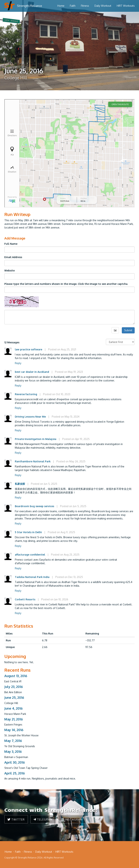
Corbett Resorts (25, 599)
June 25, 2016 (14, 698)
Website (10, 270)
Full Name (11, 244)
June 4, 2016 (13, 708)
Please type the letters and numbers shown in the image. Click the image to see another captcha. (66, 284)
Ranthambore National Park (33, 461)
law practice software (29, 349)
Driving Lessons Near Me (30, 417)
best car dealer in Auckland (32, 372)
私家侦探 (20, 484)
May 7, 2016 (13, 741)
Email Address (13, 257)
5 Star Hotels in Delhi (28, 532)
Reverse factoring (26, 394)
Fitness (85, 6)
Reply (18, 363)
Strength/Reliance (30, 6)
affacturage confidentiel (30, 555)
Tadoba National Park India (32, 577)
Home (61, 6)
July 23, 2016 (14, 687)
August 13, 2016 (16, 676)
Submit (128, 330)
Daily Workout (103, 6)
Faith (73, 6)
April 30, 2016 (15, 762)
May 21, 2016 (14, 719)
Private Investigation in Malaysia (36, 439)
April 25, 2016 (15, 773)
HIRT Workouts (126, 6)
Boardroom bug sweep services (35, 506)
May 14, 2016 (14, 730)
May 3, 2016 (13, 752)
